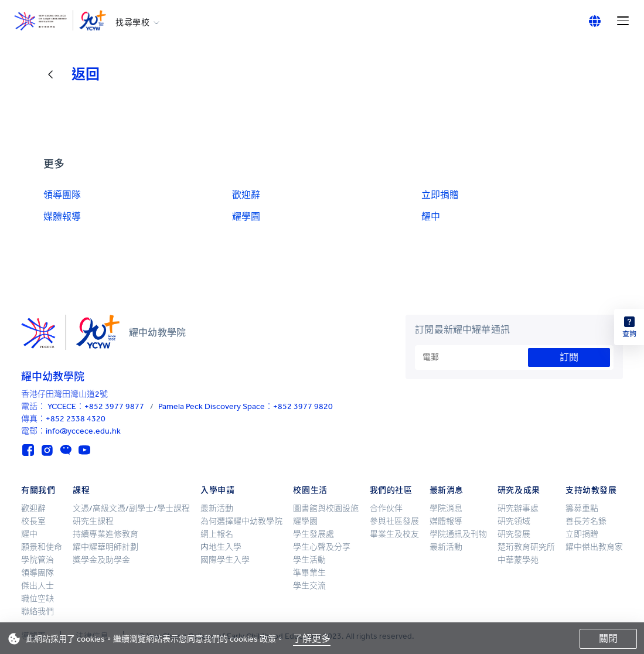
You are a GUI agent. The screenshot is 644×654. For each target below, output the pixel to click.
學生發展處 (314, 534)
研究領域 (514, 521)
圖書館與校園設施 (326, 508)
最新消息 (447, 490)
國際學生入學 (225, 560)
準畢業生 (309, 573)
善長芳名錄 (586, 521)
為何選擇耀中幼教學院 (241, 521)
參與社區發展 (394, 521)
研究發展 (514, 534)
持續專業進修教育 (105, 534)
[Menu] (623, 21)
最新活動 (217, 508)
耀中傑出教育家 (594, 547)
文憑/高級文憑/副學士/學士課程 (131, 508)
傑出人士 (38, 586)
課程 (81, 490)
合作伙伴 (386, 508)
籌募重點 (582, 508)
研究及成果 (519, 490)
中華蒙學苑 (518, 560)
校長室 (33, 521)
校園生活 (310, 490)
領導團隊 (62, 195)
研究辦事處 (518, 508)
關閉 (608, 638)
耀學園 (246, 217)
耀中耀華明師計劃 (105, 547)
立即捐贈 (440, 195)
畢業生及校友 (394, 534)
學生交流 (309, 586)
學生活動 (309, 560)
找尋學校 (133, 23)
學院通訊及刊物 (458, 534)
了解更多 (312, 638)
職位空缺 (38, 599)
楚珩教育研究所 (526, 547)
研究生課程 (93, 521)
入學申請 (217, 490)
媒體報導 (62, 217)
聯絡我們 (38, 612)
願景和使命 (42, 547)
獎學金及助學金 (101, 560)
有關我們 (38, 490)
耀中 (431, 217)
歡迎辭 (246, 195)
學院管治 (38, 560)
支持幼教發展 (591, 490)
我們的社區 (391, 490)
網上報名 (217, 534)
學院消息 (446, 508)
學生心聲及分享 (322, 547)
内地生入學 (221, 547)
